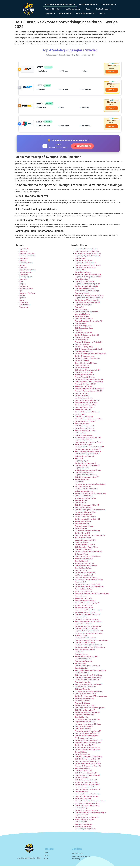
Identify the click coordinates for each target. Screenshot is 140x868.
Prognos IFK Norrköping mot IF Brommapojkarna (92, 596)
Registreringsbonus (26, 291)
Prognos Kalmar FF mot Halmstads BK (88, 612)
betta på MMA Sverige (82, 316)
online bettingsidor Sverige (84, 561)
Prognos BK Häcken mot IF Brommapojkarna (90, 673)
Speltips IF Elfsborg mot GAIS (85, 708)
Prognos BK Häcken (82, 470)
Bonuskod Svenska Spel (83, 570)
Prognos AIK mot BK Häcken (85, 379)
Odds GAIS (79, 333)
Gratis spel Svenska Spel (83, 773)
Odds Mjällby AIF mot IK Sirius (85, 696)
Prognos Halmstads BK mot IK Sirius (87, 764)
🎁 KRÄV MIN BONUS (82, 148)
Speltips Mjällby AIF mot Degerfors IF (88, 752)
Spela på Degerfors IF (82, 281)
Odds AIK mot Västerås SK (84, 419)
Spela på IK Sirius (81, 754)
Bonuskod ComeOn (82, 719)
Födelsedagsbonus (26, 265)
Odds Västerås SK (81, 824)
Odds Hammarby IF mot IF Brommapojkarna (90, 710)
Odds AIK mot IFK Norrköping (85, 645)
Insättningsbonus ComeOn (84, 493)
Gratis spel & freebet (54, 9)
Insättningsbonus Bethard (84, 577)
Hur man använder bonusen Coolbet (87, 722)
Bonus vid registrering (27, 256)
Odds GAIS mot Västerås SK (85, 284)
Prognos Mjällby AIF (82, 463)
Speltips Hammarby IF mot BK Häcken (88, 766)
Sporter (22, 302)
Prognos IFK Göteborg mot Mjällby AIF (88, 279)
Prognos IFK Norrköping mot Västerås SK (89, 633)
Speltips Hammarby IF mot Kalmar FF (88, 451)
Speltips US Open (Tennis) (84, 349)
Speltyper (23, 300)
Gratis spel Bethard (81, 556)
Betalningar (23, 253)
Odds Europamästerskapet (84, 330)
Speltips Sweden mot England (85, 423)
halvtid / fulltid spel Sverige (84, 822)
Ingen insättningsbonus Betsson (86, 789)
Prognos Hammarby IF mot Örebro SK (88, 267)
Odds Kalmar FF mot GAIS (84, 354)
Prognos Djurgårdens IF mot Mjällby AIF (89, 323)
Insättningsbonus (25, 274)
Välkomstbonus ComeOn (83, 600)
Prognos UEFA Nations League (85, 433)
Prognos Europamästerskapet (85, 603)
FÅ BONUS (111, 72)
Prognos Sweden (81, 598)
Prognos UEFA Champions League (87, 798)
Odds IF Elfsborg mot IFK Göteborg (87, 808)
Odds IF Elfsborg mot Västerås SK (87, 314)
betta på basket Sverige (83, 540)
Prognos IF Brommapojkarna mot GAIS (88, 393)
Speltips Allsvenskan (82, 370)
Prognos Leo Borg (81, 619)
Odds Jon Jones (80, 505)
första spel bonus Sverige (84, 826)
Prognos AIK (79, 309)
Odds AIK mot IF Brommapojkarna (87, 738)
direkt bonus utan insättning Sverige (87, 750)
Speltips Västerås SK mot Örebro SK (87, 521)
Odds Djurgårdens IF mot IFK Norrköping (89, 384)
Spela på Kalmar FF (82, 342)
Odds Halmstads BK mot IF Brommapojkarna (90, 815)
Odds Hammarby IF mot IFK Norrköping (88, 677)
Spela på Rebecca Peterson (84, 430)
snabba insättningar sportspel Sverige (88, 472)
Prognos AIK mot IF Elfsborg (85, 409)
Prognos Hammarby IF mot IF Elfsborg (88, 624)
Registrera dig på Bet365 (83, 335)
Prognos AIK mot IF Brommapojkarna (88, 745)
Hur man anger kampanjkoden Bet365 (88, 440)
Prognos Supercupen (82, 426)
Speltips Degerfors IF (82, 398)
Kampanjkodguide (26, 279)
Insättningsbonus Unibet (83, 517)
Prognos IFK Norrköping (83, 307)
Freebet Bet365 (80, 272)
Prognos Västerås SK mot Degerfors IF (88, 444)
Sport (102, 13)
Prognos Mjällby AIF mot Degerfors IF (88, 454)
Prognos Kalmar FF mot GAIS (85, 724)
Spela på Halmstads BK (83, 801)
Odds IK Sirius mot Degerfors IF (86, 775)
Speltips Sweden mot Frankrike (86, 519)
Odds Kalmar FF (80, 260)
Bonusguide (24, 260)
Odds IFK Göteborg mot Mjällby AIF (87, 507)
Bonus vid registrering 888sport (86, 580)
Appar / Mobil (24, 251)
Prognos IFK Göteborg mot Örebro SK (88, 768)
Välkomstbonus (25, 307)
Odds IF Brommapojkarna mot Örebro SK (89, 351)
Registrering (24, 288)
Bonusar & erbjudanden (88, 5)
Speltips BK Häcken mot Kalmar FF (87, 787)
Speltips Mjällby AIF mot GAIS (85, 407)
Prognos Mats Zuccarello (84, 663)
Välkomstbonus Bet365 (83, 412)
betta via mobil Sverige (83, 489)
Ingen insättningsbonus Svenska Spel (88, 256)
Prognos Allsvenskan (82, 312)
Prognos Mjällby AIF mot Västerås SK (88, 258)
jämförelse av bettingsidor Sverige (87, 805)
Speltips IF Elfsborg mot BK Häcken (87, 414)
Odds (89, 9)
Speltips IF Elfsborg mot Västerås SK (87, 587)
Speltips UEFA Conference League (87, 621)
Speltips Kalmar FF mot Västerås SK (87, 715)
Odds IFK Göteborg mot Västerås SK (87, 668)
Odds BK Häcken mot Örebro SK (86, 568)
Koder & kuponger (109, 5)
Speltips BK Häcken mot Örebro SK (87, 682)
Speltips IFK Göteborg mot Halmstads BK (89, 382)
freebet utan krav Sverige (83, 829)
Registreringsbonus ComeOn (85, 547)
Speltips (22, 298)
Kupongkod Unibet (81, 503)
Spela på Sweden (81, 531)
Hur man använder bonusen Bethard (87, 533)
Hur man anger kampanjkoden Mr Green (89, 694)
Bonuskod (23, 263)
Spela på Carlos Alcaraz (83, 274)
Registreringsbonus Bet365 (84, 566)
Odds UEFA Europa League (84, 498)
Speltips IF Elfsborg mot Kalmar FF (87, 819)
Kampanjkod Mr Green (83, 771)
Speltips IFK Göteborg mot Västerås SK (88, 647)
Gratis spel (23, 270)
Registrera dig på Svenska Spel (85, 689)
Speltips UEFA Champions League (87, 812)
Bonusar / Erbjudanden (27, 258)
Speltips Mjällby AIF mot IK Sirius (86, 491)
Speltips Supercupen (82, 482)
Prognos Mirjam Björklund (84, 510)
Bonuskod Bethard (81, 563)
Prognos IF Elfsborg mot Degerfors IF (88, 286)
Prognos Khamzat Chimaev (84, 528)
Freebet (22, 267)
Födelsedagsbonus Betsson (84, 701)
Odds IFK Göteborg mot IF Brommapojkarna (90, 512)
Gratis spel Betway (81, 656)
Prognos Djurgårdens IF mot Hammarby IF (89, 391)
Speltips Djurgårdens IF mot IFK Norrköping (90, 649)
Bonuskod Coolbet (81, 670)
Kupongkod (23, 281)
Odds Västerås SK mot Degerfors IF (87, 468)
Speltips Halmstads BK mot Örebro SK (88, 277)
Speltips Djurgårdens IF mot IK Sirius (87, 361)
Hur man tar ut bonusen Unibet (85, 514)
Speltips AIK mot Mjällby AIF (85, 747)
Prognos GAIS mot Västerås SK (86, 265)
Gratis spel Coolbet (81, 638)
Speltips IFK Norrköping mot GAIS (86, 659)
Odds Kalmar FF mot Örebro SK (86, 291)
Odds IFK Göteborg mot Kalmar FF (87, 479)
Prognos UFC (79, 461)
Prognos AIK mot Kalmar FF (84, 717)
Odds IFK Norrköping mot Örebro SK (87, 761)
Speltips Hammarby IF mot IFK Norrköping (89, 589)
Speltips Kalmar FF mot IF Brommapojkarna (90, 803)
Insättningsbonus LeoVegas (84, 377)
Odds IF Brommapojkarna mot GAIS (87, 456)
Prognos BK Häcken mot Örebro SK (87, 736)
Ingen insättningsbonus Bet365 (86, 542)
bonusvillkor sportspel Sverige (85, 614)
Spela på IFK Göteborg (83, 703)
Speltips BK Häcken (82, 675)
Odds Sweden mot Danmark (84, 458)
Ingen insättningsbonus (28, 272)
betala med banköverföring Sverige (87, 293)
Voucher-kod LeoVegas (83, 524)
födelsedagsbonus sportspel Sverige (87, 796)
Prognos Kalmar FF (81, 817)
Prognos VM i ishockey (83, 684)
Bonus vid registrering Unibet (85, 652)
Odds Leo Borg (80, 435)
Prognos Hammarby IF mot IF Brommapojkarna (91, 642)
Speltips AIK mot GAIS (83, 535)
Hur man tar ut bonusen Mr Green (86, 251)
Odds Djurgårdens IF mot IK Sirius (86, 549)
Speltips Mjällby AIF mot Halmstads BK (88, 554)
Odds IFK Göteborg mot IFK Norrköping (88, 759)
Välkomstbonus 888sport (84, 389)
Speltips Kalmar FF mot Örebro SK (87, 302)
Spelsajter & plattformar (85, 13)
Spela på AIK (79, 484)
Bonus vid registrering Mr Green (86, 365)
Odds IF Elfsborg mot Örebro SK (86, 782)
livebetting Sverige (81, 810)
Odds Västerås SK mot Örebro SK (86, 631)
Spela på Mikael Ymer (82, 757)
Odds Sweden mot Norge (83, 263)
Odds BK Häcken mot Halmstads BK (87, 305)
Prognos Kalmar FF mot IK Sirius (86, 405)
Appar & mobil (65, 13)
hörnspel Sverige (81, 666)
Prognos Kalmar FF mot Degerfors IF (87, 791)
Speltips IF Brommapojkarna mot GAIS (88, 421)
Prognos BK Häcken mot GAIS (85, 386)
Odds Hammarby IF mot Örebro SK (87, 253)
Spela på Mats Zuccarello (84, 447)
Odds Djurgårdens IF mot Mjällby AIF (87, 778)
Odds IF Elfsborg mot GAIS (84, 375)
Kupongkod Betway (82, 794)
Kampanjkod (24, 277)
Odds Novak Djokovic (82, 340)
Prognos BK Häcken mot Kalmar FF (87, 403)
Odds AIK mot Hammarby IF (84, 428)
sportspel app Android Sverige (85, 500)
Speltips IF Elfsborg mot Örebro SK (87, 337)
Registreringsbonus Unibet (84, 610)
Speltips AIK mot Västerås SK (85, 575)
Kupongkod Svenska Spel (84, 591)
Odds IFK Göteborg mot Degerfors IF (87, 617)
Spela (21, 293)
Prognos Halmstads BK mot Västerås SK (89, 300)
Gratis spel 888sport (82, 368)
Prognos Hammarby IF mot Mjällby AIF (88, 687)
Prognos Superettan (82, 347)
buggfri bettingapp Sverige (84, 400)
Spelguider (50, 13)
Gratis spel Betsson (82, 545)
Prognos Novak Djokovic (83, 626)
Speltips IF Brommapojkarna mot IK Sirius (89, 298)
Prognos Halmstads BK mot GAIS (86, 477)
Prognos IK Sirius (81, 573)
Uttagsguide (24, 305)
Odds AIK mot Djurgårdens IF (85, 712)
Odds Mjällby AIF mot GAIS (84, 475)
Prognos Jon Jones (82, 396)
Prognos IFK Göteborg (82, 705)
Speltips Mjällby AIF (82, 780)
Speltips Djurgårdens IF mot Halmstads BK (90, 449)
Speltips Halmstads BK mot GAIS (86, 288)
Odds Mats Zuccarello (82, 691)
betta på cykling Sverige (83, 328)
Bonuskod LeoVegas (82, 526)
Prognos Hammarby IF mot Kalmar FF (88, 733)
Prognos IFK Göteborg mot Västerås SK (88, 344)
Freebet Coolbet (80, 584)
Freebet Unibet (80, 416)
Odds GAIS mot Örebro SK (84, 321)
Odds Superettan (81, 326)
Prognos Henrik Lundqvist (84, 729)
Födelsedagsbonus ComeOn (85, 740)
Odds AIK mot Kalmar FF (83, 552)
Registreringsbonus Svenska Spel (86, 784)
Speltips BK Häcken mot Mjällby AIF (87, 605)
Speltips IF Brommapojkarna (85, 358)
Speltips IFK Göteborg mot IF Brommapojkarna (91, 698)
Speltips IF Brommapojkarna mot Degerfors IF (91, 356)
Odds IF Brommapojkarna (84, 437)
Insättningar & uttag (74, 9)
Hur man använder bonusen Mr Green (88, 726)
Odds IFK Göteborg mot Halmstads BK (88, 680)
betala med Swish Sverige (84, 593)
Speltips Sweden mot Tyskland (85, 640)
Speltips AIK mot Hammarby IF (85, 465)
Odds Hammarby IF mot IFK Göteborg (88, 559)
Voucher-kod (24, 309)
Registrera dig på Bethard (84, 607)
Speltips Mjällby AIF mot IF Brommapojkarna (90, 496)
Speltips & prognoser (105, 9)
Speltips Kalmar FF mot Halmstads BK (88, 628)
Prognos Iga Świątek (82, 295)
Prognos (22, 286)
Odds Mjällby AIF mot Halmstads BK (87, 372)
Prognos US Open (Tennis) (84, 442)
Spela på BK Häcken (82, 319)
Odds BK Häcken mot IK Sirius (85, 270)
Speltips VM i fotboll (82, 363)
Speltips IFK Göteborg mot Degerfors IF (88, 743)
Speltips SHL (79, 654)
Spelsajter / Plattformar (28, 295)
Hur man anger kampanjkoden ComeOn (88, 635)
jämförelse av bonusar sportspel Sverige (89, 582)
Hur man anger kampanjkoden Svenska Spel (90, 486)
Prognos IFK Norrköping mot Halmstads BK (90, 538)
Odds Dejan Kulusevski (83, 731)
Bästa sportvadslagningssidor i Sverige (60, 5)
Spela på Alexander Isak (83, 661)
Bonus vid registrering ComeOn (86, 831)
